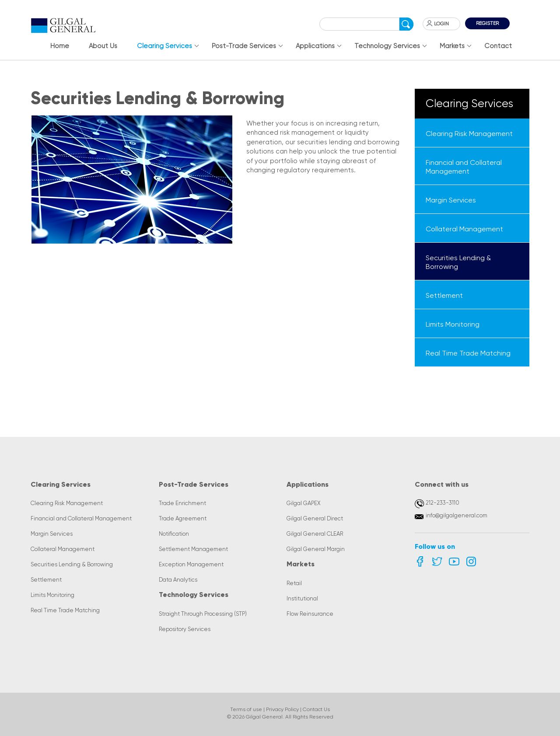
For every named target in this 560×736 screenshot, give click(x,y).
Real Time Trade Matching (65, 610)
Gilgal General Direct (315, 518)
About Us (103, 46)
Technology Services (387, 46)
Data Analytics (178, 580)
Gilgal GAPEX (304, 503)
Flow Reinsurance (310, 614)
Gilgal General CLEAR (315, 534)
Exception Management (191, 564)
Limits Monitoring (52, 595)
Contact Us (316, 709)
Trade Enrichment (182, 503)
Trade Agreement (183, 518)
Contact (498, 46)
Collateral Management (63, 549)
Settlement (46, 580)
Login (441, 24)
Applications (315, 46)
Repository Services (185, 629)
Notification (174, 534)
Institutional (302, 598)
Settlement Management (193, 549)
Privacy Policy (282, 709)
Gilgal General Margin (316, 549)
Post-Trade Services (244, 46)
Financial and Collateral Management (81, 518)
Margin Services (52, 534)
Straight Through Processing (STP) (203, 614)
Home (60, 46)
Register (487, 23)
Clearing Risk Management (67, 503)
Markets (452, 46)
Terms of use (246, 709)
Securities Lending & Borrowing (72, 564)
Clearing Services (164, 46)
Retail (294, 583)
